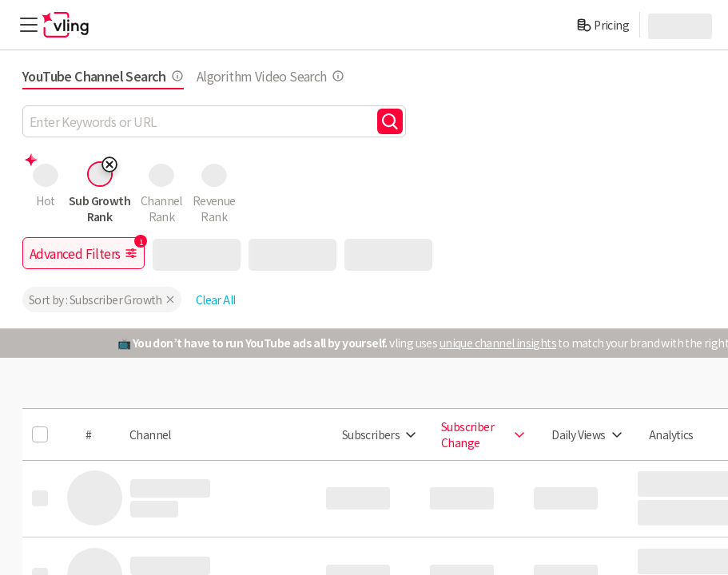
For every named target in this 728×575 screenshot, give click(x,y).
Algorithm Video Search (271, 76)
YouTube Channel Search (103, 76)
